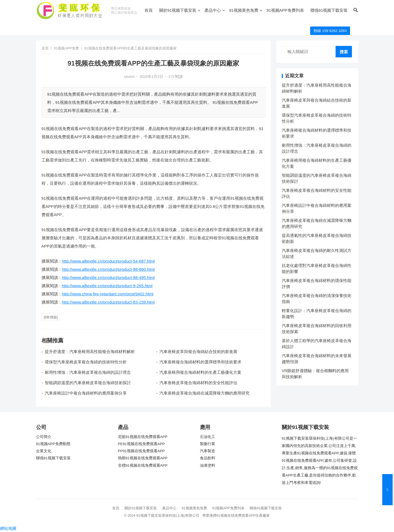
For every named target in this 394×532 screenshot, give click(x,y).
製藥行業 (208, 444)
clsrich (129, 77)
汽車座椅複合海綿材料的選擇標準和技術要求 (200, 362)
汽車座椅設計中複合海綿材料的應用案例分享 (86, 393)
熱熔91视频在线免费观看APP (143, 458)
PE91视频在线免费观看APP (141, 444)
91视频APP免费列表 (285, 10)
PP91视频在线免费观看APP (141, 451)
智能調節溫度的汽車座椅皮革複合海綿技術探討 (88, 383)
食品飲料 (208, 458)
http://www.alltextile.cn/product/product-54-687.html (108, 261)
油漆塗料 (208, 465)
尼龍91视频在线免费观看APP (143, 437)
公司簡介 (44, 437)
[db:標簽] (51, 317)
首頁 (149, 10)
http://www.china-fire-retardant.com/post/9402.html (108, 294)
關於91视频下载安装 (178, 10)
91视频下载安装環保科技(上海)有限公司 (168, 515)
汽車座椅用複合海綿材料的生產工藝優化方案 (200, 372)
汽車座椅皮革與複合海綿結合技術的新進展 (198, 352)
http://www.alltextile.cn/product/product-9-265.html (107, 286)
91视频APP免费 (66, 48)
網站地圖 (8, 528)
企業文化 (44, 451)
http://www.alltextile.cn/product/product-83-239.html (108, 302)
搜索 (344, 52)
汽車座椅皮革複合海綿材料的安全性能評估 (198, 383)
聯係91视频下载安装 (329, 10)
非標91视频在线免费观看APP (143, 465)
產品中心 (213, 10)
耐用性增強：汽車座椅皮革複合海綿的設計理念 (88, 372)
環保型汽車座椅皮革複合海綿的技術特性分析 (86, 362)
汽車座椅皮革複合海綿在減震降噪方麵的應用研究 (205, 393)
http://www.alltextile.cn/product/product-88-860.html (108, 269)
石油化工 (208, 437)
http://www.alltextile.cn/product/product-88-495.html (108, 277)
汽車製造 (208, 451)
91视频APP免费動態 (53, 444)
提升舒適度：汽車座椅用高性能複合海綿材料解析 (90, 352)
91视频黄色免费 (244, 10)
